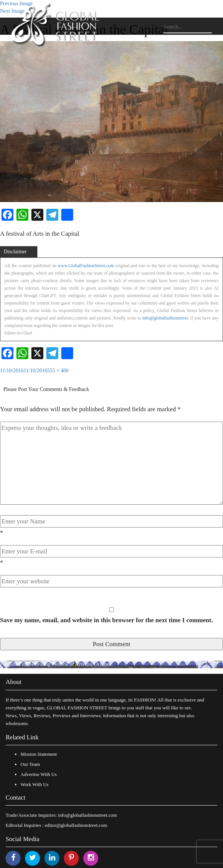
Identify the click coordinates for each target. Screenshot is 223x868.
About (14, 682)
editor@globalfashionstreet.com (76, 825)
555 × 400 (58, 371)
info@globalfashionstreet (165, 318)
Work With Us (35, 784)
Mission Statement (39, 754)
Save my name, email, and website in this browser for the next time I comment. (106, 620)
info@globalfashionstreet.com (87, 815)
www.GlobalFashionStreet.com (86, 266)
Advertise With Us (39, 774)
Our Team (30, 764)
